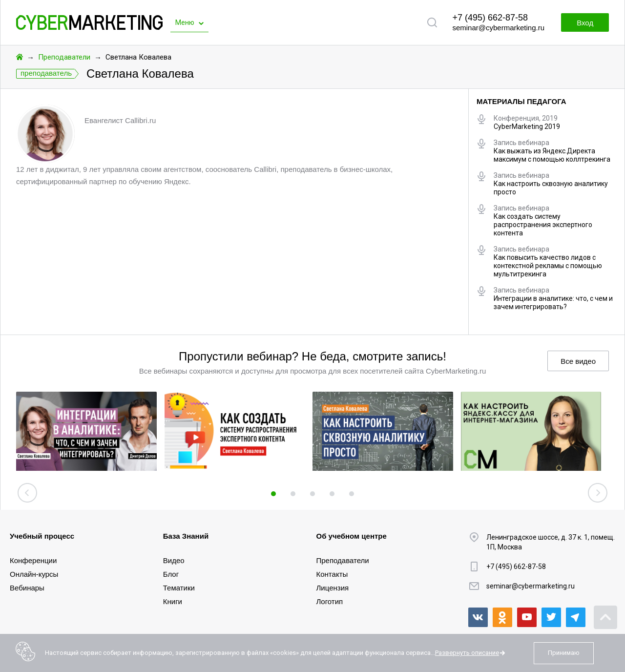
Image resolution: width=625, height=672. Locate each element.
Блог (171, 574)
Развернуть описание (467, 653)
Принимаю (564, 653)
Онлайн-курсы (34, 574)
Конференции (33, 560)
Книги (173, 601)
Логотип (330, 601)
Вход (585, 23)
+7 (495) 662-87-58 (490, 18)
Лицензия (333, 588)
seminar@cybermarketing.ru (498, 28)
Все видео (578, 361)
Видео (174, 560)
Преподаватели (64, 57)
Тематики (179, 588)
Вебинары (27, 588)
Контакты (332, 574)
